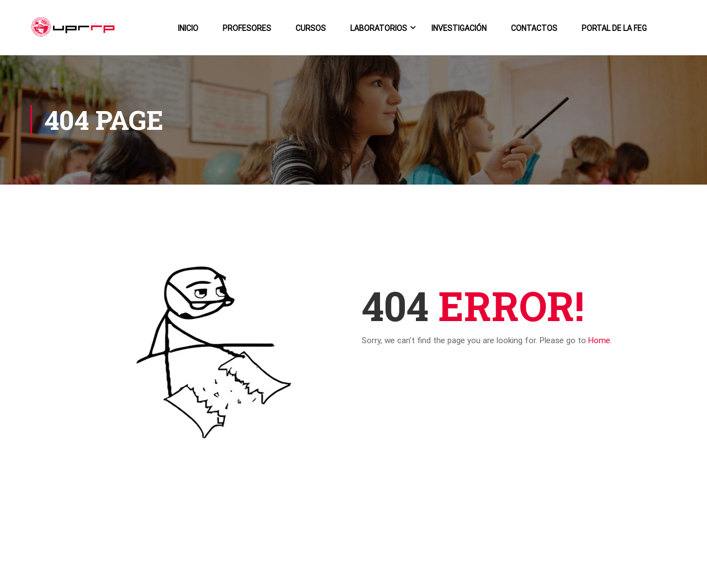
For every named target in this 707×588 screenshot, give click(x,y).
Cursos (311, 28)
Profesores (247, 28)
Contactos (534, 28)
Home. (600, 340)
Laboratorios (379, 28)
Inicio (188, 28)
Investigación (459, 28)
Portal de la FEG (614, 28)
